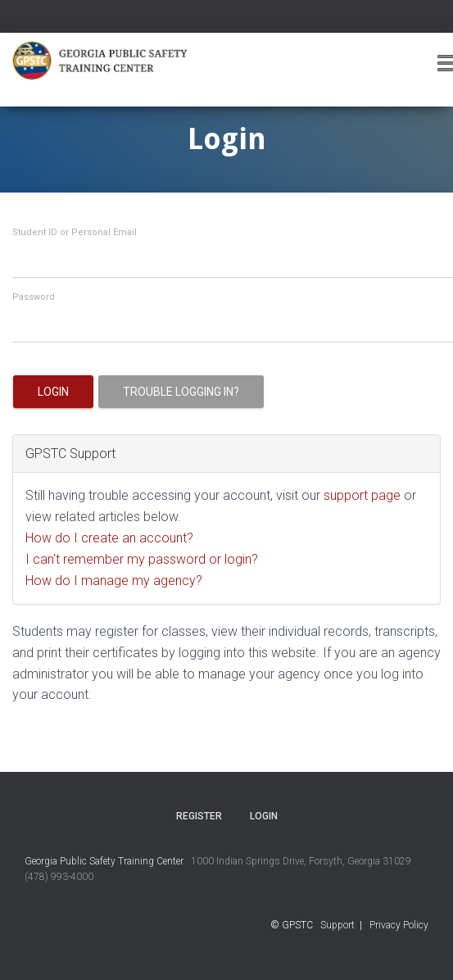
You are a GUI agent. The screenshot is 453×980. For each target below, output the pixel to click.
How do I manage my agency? (114, 581)
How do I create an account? (109, 538)
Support (337, 925)
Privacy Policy (399, 925)
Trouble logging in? (181, 392)
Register (199, 816)
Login (53, 392)
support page (362, 495)
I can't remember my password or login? (142, 559)
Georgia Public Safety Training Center (104, 861)
